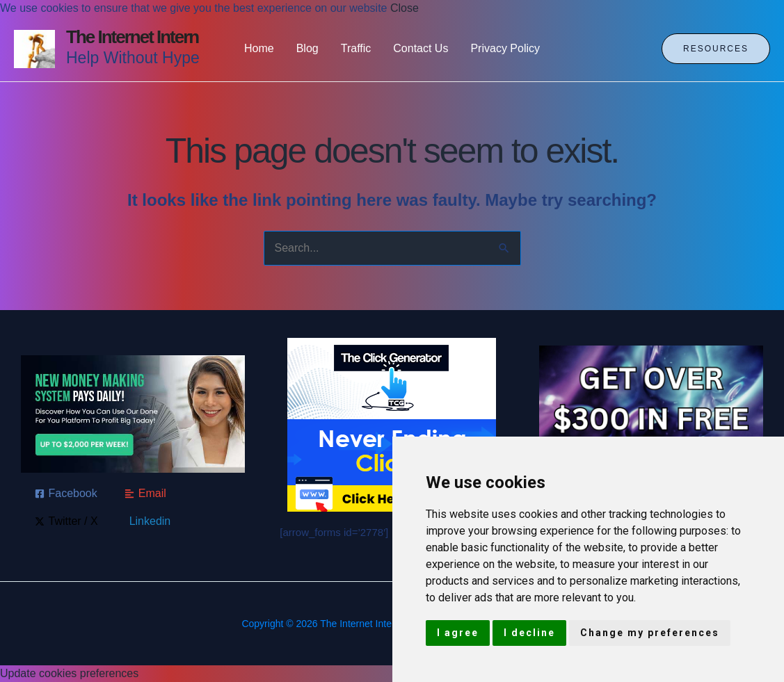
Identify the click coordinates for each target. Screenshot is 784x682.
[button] (716, 49)
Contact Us (421, 48)
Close (405, 8)
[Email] (145, 494)
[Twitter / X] (66, 521)
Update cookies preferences (69, 673)
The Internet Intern (132, 37)
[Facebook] (66, 494)
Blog (307, 48)
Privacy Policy (505, 48)
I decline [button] (529, 633)
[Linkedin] (148, 521)
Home (259, 48)
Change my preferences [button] (650, 633)
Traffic (356, 48)
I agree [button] (458, 633)
